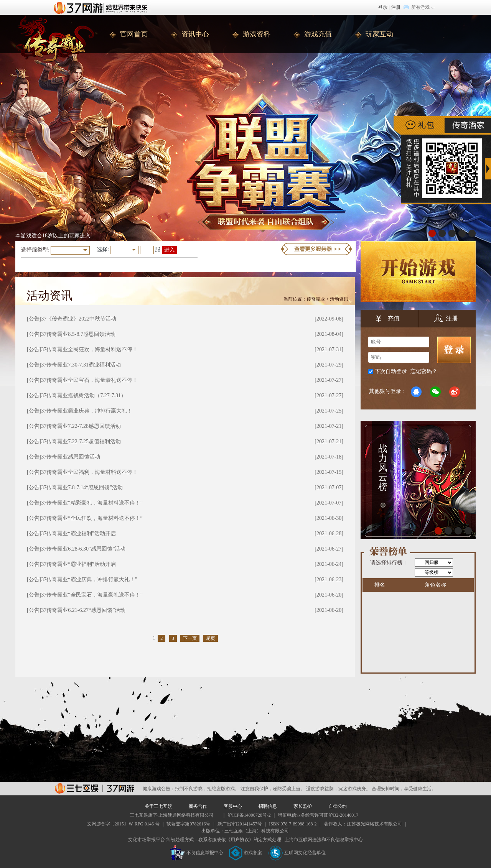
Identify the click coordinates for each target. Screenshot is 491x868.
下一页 (190, 638)
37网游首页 (102, 7)
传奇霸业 (316, 299)
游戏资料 (257, 34)
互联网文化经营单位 (297, 853)
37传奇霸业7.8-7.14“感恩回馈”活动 (82, 487)
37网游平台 (94, 788)
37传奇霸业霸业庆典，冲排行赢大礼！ (87, 411)
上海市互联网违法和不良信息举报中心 (324, 840)
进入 (170, 250)
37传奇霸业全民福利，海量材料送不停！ (89, 472)
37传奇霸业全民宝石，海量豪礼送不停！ (89, 380)
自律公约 (338, 806)
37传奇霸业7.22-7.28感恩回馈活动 (81, 426)
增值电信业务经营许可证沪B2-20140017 (318, 815)
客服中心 (233, 806)
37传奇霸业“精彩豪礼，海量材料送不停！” (92, 503)
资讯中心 (195, 34)
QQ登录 (416, 392)
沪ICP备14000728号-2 (249, 815)
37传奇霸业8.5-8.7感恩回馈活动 (78, 334)
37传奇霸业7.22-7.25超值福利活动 (81, 441)
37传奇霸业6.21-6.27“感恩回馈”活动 (83, 610)
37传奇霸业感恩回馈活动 (71, 457)
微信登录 (435, 392)
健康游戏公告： (159, 789)
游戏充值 (318, 34)
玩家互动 (379, 34)
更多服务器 (316, 249)
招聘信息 (268, 806)
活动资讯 (339, 299)
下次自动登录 (391, 371)
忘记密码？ (424, 371)
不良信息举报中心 (197, 853)
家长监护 (303, 806)
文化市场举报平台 (147, 840)
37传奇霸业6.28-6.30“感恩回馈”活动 (83, 549)
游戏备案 (245, 853)
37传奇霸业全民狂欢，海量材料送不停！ (89, 349)
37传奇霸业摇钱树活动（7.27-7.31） (84, 395)
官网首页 (134, 34)
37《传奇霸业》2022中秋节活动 (79, 319)
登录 (383, 7)
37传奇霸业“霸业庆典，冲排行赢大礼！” (89, 579)
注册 (396, 7)
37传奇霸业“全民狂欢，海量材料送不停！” (92, 518)
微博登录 (455, 392)
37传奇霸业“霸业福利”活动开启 (78, 533)
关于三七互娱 (158, 806)
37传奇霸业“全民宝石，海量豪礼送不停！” (92, 595)
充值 (388, 319)
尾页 (211, 638)
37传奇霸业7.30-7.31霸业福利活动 (81, 365)
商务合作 (198, 806)
